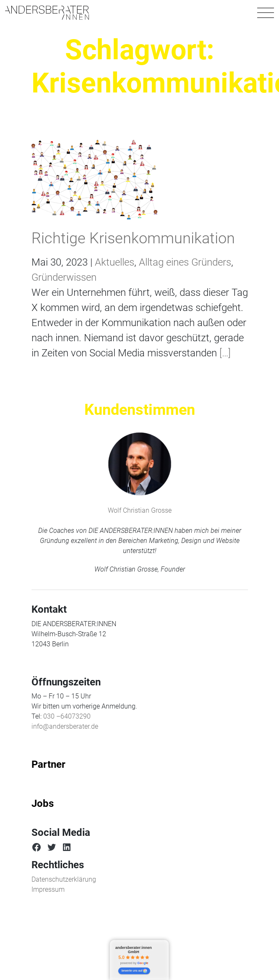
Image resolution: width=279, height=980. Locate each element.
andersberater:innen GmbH (134, 950)
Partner (48, 764)
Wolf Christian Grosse (140, 510)
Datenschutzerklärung (64, 879)
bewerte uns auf (134, 971)
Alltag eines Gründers (185, 262)
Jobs (43, 803)
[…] (224, 353)
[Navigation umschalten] (266, 13)
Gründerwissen (64, 277)
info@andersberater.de (65, 726)
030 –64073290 (67, 716)
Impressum (48, 889)
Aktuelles (115, 262)
